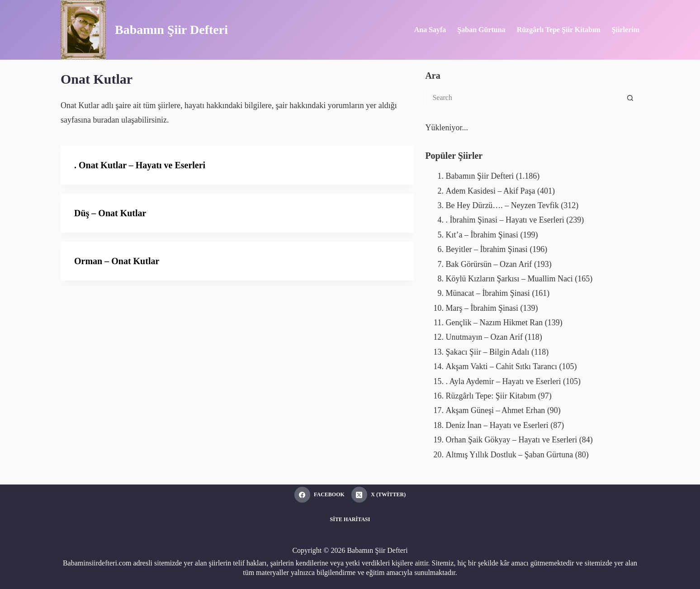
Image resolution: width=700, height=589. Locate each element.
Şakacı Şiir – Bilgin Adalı (487, 352)
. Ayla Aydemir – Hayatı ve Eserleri (503, 381)
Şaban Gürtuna (481, 30)
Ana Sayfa (430, 30)
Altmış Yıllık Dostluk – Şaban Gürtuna (509, 455)
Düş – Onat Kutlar (110, 213)
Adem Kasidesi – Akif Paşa (490, 191)
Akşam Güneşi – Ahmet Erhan (495, 410)
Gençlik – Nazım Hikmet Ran (494, 323)
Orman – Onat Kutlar (117, 261)
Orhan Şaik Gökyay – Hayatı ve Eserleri (511, 440)
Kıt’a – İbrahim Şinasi (482, 235)
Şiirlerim (626, 30)
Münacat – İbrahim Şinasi (487, 293)
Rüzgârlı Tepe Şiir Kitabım (559, 30)
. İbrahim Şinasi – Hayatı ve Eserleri (505, 220)
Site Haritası (350, 519)
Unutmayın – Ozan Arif (484, 337)
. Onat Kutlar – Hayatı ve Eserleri (140, 165)
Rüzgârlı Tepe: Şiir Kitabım (491, 396)
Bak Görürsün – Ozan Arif (489, 264)
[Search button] (630, 98)
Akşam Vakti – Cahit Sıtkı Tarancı (501, 366)
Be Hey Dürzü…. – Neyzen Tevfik (502, 205)
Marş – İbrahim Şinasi (482, 308)
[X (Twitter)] (378, 495)
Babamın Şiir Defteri (171, 30)
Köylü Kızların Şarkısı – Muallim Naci (509, 279)
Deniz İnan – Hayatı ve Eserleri (497, 425)
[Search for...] (523, 98)
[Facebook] (319, 495)
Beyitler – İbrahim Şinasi (486, 249)
